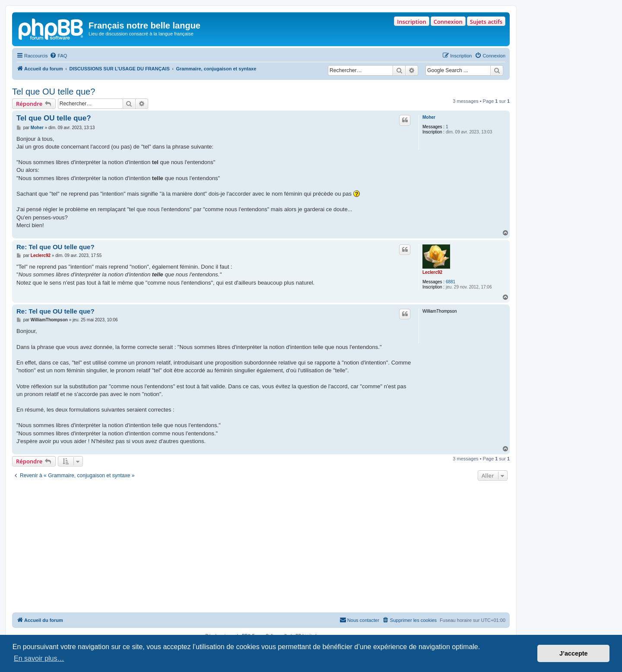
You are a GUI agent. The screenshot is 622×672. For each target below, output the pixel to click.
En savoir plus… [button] (39, 658)
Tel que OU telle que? (54, 92)
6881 (451, 282)
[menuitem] (58, 56)
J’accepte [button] (574, 653)
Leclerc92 (432, 272)
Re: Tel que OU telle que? (56, 247)
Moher (429, 117)
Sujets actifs (486, 22)
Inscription (411, 22)
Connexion (448, 22)
